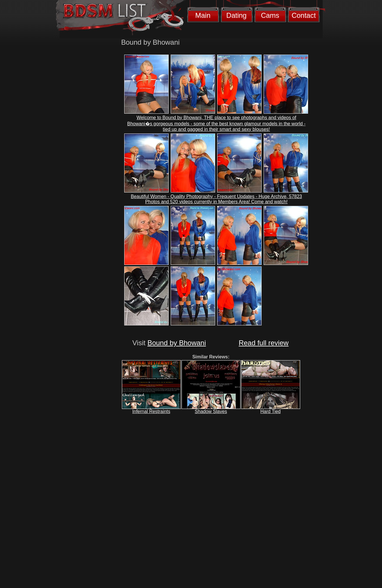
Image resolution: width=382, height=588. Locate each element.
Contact (304, 15)
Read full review (264, 343)
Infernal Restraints (151, 411)
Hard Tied (270, 411)
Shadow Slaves (211, 411)
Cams (270, 15)
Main (203, 15)
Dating (236, 15)
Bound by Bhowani (177, 343)
